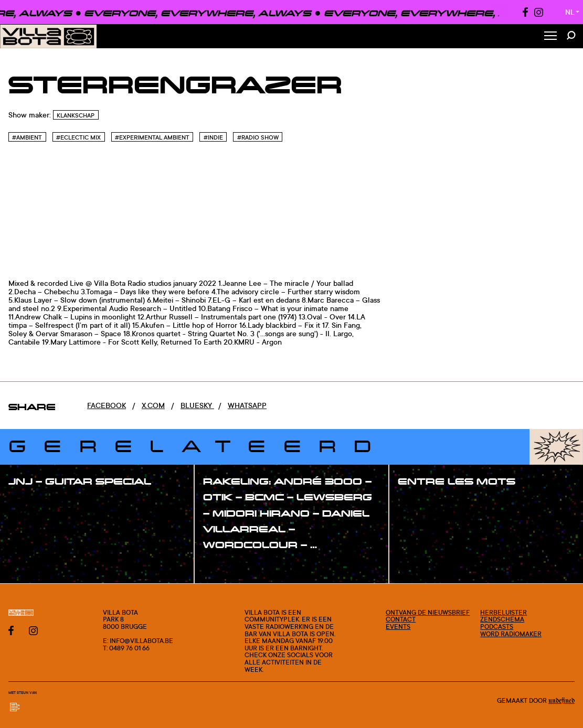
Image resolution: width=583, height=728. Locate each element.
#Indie (213, 137)
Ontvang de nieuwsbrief (428, 612)
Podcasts (497, 627)
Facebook (107, 405)
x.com (153, 405)
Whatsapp (247, 405)
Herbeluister (503, 612)
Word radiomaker (511, 634)
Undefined (561, 701)
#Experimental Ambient (152, 137)
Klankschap (76, 115)
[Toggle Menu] (550, 36)
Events (398, 627)
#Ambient (27, 137)
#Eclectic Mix (78, 137)
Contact (401, 619)
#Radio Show (258, 137)
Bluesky (197, 405)
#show (31, 502)
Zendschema (502, 619)
